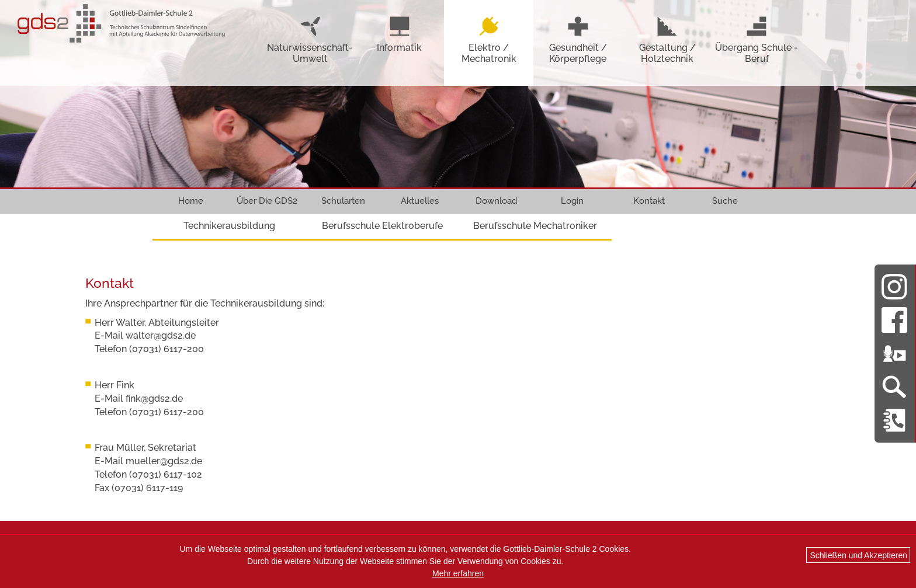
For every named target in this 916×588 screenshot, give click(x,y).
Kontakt (649, 201)
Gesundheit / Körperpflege (578, 40)
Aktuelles (420, 201)
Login (572, 201)
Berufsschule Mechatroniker (535, 226)
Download (496, 201)
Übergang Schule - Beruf (757, 40)
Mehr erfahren (458, 573)
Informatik (399, 34)
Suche (725, 201)
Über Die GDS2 (267, 201)
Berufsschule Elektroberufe (382, 226)
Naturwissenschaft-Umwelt (310, 40)
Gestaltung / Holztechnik (667, 40)
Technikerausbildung (229, 226)
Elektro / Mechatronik (489, 40)
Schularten (343, 201)
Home (191, 201)
